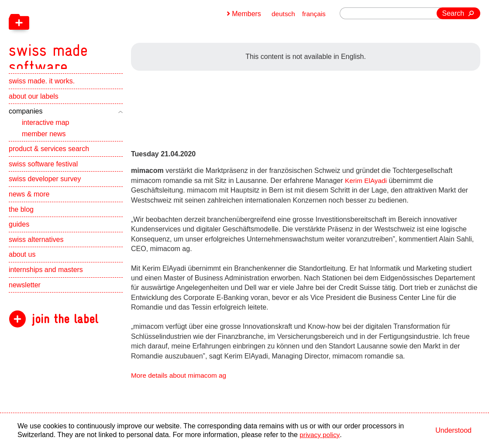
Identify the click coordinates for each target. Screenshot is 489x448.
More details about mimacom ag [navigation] (181, 375)
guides (19, 234)
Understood (453, 430)
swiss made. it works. (42, 91)
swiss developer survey (45, 188)
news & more (29, 204)
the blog (21, 219)
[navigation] (96, 39)
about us (22, 264)
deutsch (282, 14)
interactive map (46, 132)
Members (245, 14)
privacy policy (320, 435)
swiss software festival (43, 174)
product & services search (49, 158)
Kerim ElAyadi (367, 181)
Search (453, 13)
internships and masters (46, 279)
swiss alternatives (36, 249)
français (313, 14)
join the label (65, 329)
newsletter (25, 294)
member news (44, 143)
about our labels (34, 106)
